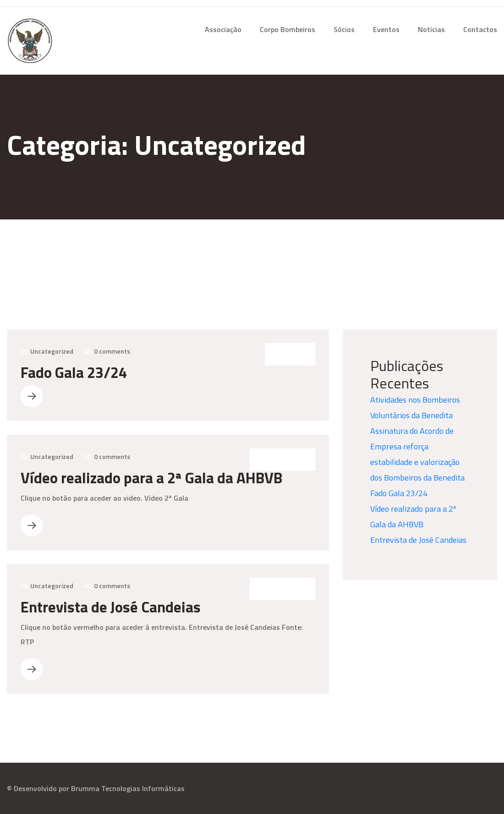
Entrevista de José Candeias (111, 607)
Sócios (344, 29)
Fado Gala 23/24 (74, 372)
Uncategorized (52, 351)
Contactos (480, 29)
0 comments (112, 351)
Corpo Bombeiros (288, 29)
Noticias (431, 29)
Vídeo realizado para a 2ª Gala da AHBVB (151, 478)
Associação (223, 29)
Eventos (386, 29)
